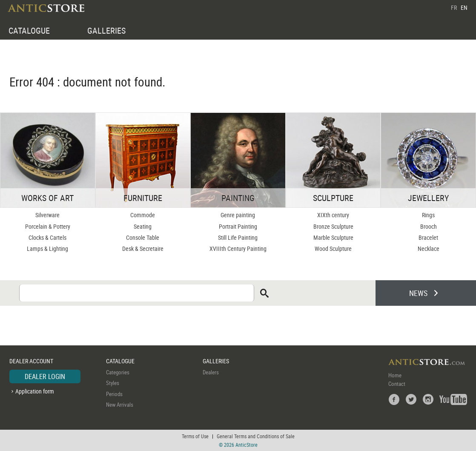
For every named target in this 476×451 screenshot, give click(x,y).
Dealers (211, 372)
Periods (114, 394)
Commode (143, 215)
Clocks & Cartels (47, 237)
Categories (118, 372)
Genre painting (238, 215)
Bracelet (428, 237)
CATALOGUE (29, 30)
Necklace (429, 248)
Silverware (47, 215)
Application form (35, 391)
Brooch (429, 226)
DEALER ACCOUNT (31, 361)
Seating (143, 226)
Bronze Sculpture (333, 226)
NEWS (418, 293)
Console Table (143, 237)
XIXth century (333, 215)
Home (395, 375)
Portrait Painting (238, 226)
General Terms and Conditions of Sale (256, 436)
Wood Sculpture (333, 248)
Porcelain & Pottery (48, 226)
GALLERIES (106, 30)
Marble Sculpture (333, 237)
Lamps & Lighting (47, 248)
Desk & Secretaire (143, 248)
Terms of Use (195, 436)
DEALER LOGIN (45, 376)
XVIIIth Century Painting (238, 248)
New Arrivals (120, 405)
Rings (428, 215)
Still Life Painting (238, 237)
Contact (397, 384)
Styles (113, 383)
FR (454, 7)
